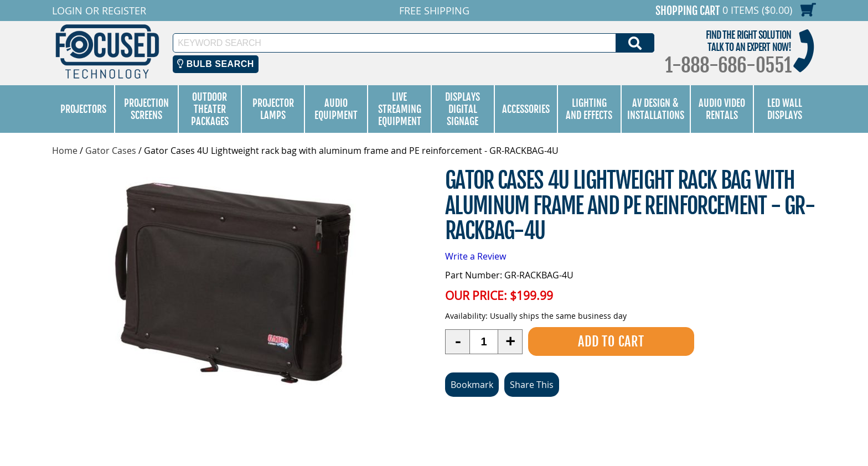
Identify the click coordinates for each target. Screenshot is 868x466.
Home (65, 151)
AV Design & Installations (656, 109)
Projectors (83, 109)
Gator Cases (111, 151)
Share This (532, 385)
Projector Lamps (273, 109)
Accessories (526, 109)
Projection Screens (146, 109)
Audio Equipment (336, 109)
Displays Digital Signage (463, 109)
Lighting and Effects (589, 109)
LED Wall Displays (785, 109)
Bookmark (472, 385)
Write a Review (476, 256)
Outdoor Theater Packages (210, 109)
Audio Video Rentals (722, 109)
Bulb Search (216, 64)
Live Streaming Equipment (400, 109)
